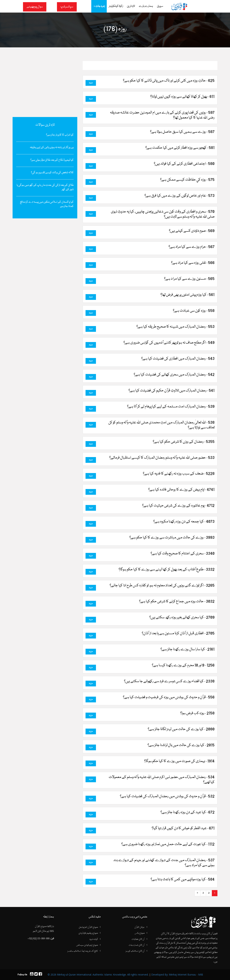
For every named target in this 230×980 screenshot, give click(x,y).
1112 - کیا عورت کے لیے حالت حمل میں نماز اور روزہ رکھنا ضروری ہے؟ (168, 844)
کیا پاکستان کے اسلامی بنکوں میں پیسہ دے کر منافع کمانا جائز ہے (47, 204)
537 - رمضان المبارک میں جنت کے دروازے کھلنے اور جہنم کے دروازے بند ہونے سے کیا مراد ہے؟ (164, 863)
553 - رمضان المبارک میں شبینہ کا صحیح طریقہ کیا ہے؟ (175, 327)
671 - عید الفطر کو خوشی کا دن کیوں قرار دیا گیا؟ (183, 828)
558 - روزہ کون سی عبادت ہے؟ (194, 311)
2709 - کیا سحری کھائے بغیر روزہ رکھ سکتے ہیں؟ (182, 618)
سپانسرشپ (67, 7)
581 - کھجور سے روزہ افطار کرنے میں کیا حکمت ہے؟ (180, 148)
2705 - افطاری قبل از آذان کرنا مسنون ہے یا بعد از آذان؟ (178, 633)
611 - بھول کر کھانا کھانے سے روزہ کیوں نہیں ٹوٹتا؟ (182, 97)
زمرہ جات (99, 6)
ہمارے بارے (146, 6)
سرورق (160, 6)
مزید (91, 83)
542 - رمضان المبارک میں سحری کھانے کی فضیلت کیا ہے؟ (174, 375)
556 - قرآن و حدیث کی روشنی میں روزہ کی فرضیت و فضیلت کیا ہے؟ (169, 697)
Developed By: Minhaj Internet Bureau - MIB (177, 975)
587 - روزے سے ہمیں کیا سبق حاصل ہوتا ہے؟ (182, 132)
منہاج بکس (140, 933)
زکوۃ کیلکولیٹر (116, 6)
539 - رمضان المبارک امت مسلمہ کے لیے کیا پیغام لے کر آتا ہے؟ (171, 407)
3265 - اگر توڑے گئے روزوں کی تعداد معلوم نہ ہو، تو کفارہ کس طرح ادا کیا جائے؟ (162, 586)
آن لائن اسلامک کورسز (135, 951)
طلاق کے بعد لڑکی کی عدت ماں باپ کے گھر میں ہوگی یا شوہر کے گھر (45, 187)
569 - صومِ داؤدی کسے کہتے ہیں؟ (192, 231)
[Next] (197, 893)
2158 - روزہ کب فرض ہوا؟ (197, 713)
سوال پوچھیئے (35, 7)
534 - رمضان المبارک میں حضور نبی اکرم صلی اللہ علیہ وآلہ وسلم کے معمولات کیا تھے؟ (162, 780)
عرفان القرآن (140, 927)
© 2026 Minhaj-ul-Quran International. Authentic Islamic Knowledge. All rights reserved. (98, 975)
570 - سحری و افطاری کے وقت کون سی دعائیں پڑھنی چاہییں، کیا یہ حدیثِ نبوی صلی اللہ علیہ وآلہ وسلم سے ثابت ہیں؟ (163, 214)
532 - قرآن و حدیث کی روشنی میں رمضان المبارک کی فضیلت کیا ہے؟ (167, 796)
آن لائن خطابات (138, 939)
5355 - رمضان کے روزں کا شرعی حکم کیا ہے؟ (184, 442)
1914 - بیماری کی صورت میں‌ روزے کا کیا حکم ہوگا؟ (179, 761)
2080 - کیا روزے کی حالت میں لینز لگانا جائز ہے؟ (181, 729)
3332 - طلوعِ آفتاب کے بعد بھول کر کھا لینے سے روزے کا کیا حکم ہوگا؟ (167, 570)
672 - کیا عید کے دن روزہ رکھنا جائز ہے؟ (188, 812)
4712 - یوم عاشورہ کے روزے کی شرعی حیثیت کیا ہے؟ (178, 506)
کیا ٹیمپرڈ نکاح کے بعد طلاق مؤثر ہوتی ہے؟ (52, 160)
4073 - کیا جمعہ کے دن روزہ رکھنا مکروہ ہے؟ (184, 522)
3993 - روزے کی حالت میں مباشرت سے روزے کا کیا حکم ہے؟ (172, 538)
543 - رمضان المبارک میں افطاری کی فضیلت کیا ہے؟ (178, 359)
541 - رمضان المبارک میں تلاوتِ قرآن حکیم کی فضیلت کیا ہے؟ (172, 391)
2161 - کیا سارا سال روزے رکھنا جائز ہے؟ (188, 649)
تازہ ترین (131, 6)
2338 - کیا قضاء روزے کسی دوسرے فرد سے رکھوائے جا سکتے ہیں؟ (169, 681)
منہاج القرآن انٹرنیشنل (88, 927)
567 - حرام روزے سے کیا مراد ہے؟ (192, 247)
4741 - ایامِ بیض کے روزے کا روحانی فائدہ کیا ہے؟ (181, 490)
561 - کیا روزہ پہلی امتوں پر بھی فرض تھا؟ (188, 295)
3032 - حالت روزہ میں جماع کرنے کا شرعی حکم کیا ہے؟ (177, 602)
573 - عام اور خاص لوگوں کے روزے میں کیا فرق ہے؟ (180, 196)
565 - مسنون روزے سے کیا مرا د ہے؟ (189, 279)
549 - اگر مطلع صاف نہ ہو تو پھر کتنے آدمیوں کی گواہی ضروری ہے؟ (169, 343)
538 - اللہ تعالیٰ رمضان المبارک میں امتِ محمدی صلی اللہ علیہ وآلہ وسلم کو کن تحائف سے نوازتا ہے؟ (161, 425)
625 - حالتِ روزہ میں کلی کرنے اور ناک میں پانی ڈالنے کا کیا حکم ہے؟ (169, 81)
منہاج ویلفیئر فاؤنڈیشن (88, 933)
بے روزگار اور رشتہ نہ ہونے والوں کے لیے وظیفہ (52, 148)
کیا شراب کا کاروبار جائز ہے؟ (60, 135)
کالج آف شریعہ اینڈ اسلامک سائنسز (83, 951)
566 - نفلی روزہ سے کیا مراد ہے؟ (193, 263)
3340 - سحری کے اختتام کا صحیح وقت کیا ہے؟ (183, 554)
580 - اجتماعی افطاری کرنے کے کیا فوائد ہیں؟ (184, 164)
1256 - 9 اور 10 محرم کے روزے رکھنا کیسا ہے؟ (183, 665)
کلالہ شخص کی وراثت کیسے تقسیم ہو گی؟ (52, 173)
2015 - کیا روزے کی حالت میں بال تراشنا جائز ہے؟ (181, 745)
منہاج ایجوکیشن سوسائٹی (87, 945)
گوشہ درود (94, 939)
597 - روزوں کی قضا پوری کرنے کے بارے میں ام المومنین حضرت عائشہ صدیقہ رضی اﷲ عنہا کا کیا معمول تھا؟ (162, 115)
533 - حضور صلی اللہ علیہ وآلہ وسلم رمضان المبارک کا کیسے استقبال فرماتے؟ (162, 458)
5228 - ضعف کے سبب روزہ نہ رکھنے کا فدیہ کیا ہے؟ (179, 474)
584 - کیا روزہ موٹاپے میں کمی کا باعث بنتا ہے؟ (183, 880)
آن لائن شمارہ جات (137, 945)
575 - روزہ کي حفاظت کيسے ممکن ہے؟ (187, 180)
